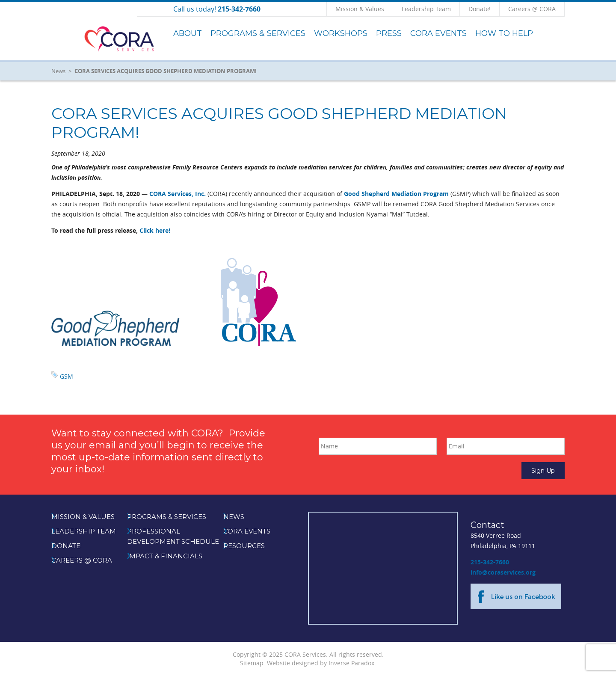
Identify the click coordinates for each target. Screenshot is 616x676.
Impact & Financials (165, 556)
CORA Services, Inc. (178, 194)
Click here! (155, 230)
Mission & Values (360, 9)
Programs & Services (258, 33)
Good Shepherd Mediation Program (396, 194)
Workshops (341, 33)
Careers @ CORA (532, 9)
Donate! (480, 9)
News (58, 71)
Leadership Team (426, 9)
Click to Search (564, 9)
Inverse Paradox (351, 663)
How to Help (504, 33)
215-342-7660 (490, 562)
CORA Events (438, 33)
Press (389, 33)
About (188, 33)
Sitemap (252, 663)
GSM (67, 376)
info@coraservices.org (503, 572)
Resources (244, 546)
